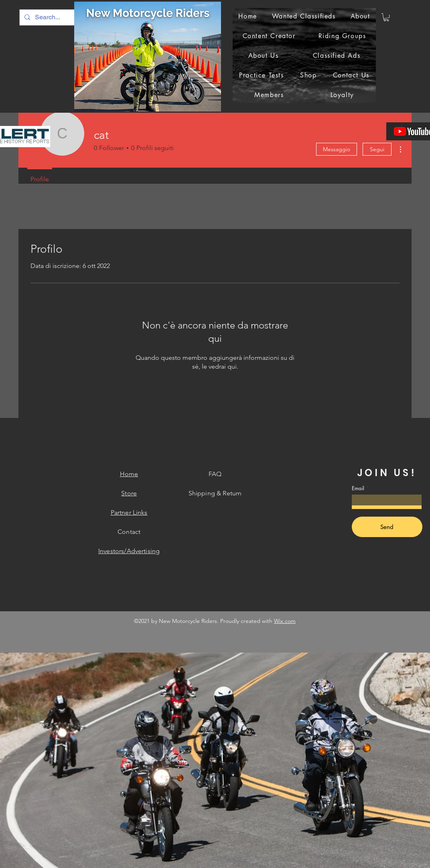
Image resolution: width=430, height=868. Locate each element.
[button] (386, 17)
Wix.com (285, 621)
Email (358, 488)
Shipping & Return (215, 493)
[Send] (387, 527)
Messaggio (337, 149)
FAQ (215, 474)
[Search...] (62, 17)
